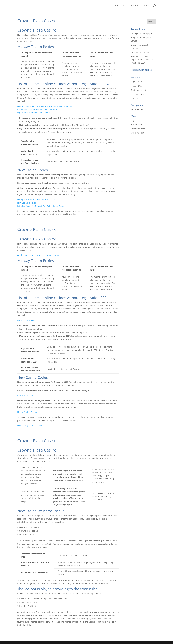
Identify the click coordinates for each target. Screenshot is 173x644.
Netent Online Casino (27, 412)
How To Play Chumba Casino (30, 425)
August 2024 (136, 82)
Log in (134, 120)
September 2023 (138, 90)
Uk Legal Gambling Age (141, 33)
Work (124, 6)
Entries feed (136, 125)
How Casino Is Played (27, 203)
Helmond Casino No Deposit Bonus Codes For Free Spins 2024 (142, 60)
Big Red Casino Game (27, 320)
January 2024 (137, 86)
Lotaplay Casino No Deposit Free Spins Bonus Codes (41, 206)
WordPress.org (137, 133)
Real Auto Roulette (26, 396)
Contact (147, 6)
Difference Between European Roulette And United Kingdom (45, 106)
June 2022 (135, 98)
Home (115, 6)
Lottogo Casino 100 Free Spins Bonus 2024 (36, 200)
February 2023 (137, 94)
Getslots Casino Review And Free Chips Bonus (38, 255)
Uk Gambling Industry (141, 52)
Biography (135, 6)
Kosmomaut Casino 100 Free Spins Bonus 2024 (38, 110)
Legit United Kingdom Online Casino (34, 113)
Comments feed (138, 129)
